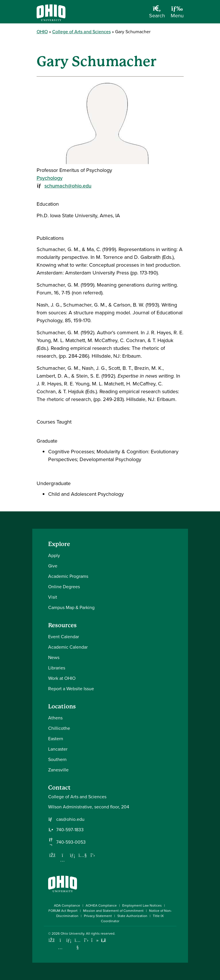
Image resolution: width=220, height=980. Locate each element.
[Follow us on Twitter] (93, 855)
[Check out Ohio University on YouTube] (78, 944)
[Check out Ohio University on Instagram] (60, 947)
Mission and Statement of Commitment (113, 911)
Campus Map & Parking (71, 607)
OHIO (42, 32)
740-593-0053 (71, 842)
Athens (55, 718)
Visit (53, 597)
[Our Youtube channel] (83, 855)
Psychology (50, 178)
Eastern (56, 739)
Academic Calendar (68, 647)
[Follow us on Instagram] (63, 860)
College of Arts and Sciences (81, 32)
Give (53, 566)
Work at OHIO (62, 678)
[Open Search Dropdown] (157, 14)
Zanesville (58, 770)
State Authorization (132, 916)
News (54, 657)
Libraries (57, 668)
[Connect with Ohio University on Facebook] (52, 940)
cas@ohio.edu (70, 819)
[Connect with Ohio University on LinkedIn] (69, 940)
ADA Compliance (67, 905)
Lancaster (58, 749)
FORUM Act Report (63, 911)
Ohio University (72, 933)
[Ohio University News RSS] (104, 940)
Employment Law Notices (142, 905)
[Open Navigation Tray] (177, 14)
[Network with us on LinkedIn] (73, 855)
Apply (54, 555)
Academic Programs (68, 576)
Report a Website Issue (71, 689)
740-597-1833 (70, 830)
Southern (57, 759)
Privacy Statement (98, 916)
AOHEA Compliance (101, 905)
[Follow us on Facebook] (52, 855)
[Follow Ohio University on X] (86, 940)
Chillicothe (59, 728)
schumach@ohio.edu (68, 186)
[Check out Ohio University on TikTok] (95, 940)
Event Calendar (64, 637)
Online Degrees (64, 587)
